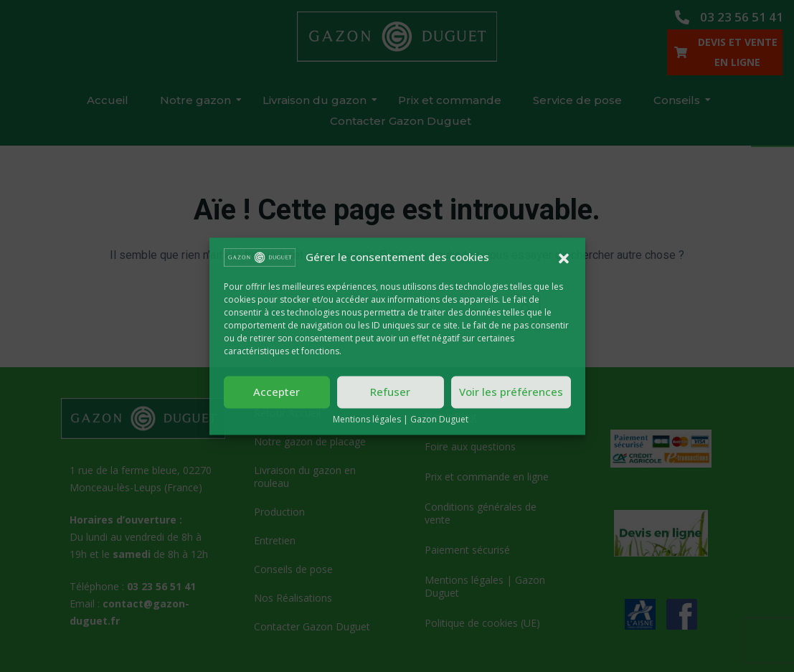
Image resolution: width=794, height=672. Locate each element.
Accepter (277, 392)
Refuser (390, 392)
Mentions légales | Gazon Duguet (401, 420)
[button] (564, 257)
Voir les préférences (511, 392)
